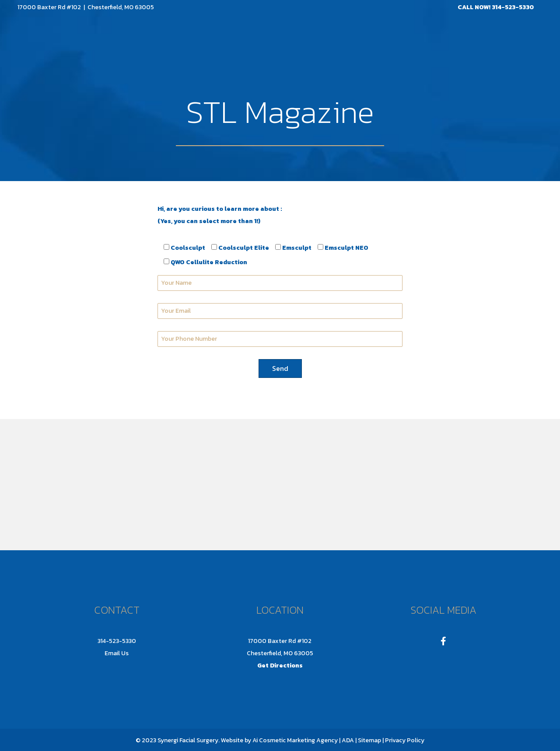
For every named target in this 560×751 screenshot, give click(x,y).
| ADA (346, 740)
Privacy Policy (405, 740)
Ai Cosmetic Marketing (284, 740)
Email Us (117, 653)
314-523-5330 (513, 7)
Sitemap (369, 740)
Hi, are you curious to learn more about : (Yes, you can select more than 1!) (220, 215)
